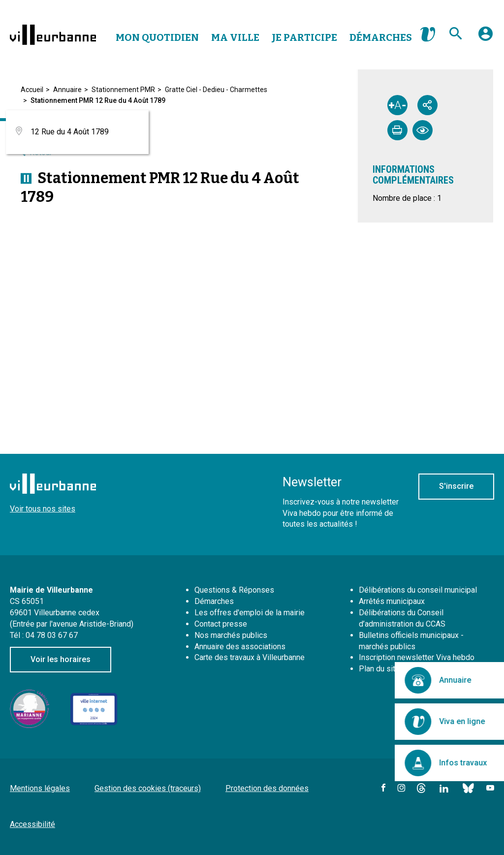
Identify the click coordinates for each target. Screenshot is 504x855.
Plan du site (379, 669)
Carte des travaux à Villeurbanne (250, 657)
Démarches (381, 37)
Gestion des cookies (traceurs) (148, 788)
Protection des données (267, 788)
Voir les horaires (61, 659)
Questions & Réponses (234, 590)
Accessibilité (32, 824)
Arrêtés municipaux (392, 601)
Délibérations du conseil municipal (418, 590)
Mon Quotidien (157, 37)
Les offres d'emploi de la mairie (250, 613)
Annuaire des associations (240, 647)
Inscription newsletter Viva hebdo (417, 657)
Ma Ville (235, 37)
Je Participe (304, 37)
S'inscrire (456, 486)
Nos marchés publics (231, 635)
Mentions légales (40, 788)
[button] (486, 37)
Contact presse (221, 624)
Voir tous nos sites (43, 509)
